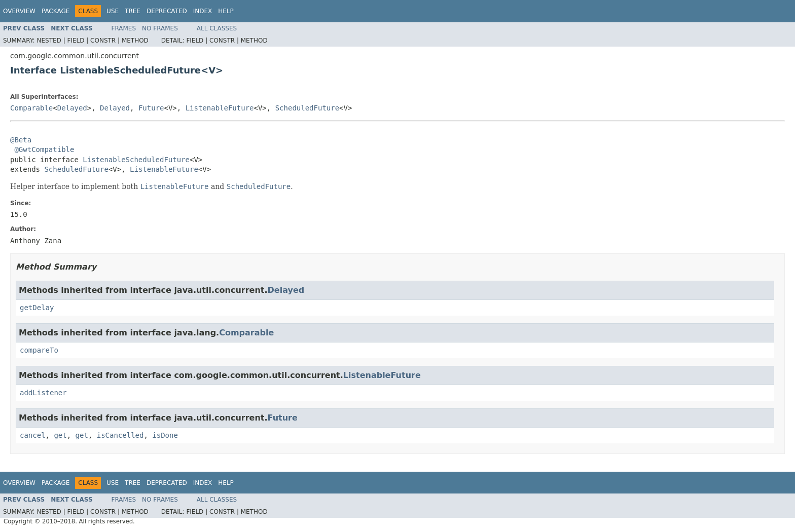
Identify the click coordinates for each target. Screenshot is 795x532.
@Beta (21, 140)
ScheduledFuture (307, 108)
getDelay (37, 308)
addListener (43, 393)
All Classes (217, 28)
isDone (165, 435)
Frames (124, 28)
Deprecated (167, 11)
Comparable (31, 108)
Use (113, 11)
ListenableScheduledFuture (136, 160)
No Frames (160, 28)
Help (226, 11)
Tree (133, 11)
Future (151, 108)
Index (203, 11)
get (60, 435)
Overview (19, 11)
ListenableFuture (220, 108)
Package (56, 11)
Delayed (72, 108)
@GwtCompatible (44, 149)
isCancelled (120, 435)
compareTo (39, 350)
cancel (33, 435)
